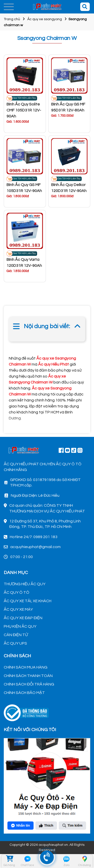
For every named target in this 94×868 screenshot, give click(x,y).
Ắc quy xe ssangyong (45, 19)
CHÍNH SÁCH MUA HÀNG (26, 667)
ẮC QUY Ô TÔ (17, 592)
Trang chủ (12, 19)
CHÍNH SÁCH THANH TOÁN (28, 676)
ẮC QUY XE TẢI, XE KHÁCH (28, 601)
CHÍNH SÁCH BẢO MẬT (24, 693)
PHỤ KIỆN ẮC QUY (20, 626)
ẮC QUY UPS (15, 643)
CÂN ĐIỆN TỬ (16, 635)
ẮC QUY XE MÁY (18, 609)
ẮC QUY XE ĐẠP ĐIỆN (23, 618)
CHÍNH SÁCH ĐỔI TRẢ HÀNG (29, 684)
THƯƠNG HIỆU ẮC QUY (25, 584)
